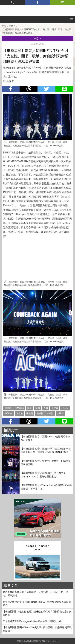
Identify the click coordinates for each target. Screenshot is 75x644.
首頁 (4, 26)
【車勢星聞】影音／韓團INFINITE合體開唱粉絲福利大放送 (45, 438)
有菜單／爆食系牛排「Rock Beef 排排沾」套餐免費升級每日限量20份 (37, 604)
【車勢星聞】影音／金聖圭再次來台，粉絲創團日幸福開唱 (46, 463)
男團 (46, 408)
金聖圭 (37, 153)
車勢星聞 (19, 408)
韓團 (37, 408)
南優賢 (57, 153)
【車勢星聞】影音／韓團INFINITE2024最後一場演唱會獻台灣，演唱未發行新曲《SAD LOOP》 (46, 451)
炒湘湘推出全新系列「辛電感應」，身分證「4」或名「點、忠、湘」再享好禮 (37, 594)
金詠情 (10, 81)
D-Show (9, 413)
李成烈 (50, 413)
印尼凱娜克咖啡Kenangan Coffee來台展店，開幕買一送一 (33, 621)
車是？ (12, 26)
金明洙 (14, 157)
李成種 (25, 157)
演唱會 (14, 210)
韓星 (29, 408)
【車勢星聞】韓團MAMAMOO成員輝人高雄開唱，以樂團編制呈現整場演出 (37, 629)
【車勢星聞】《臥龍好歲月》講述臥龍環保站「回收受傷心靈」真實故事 (37, 613)
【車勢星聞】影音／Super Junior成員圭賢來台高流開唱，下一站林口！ (46, 487)
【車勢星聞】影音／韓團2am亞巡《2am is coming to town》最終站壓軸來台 (43, 475)
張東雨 (47, 153)
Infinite (65, 408)
